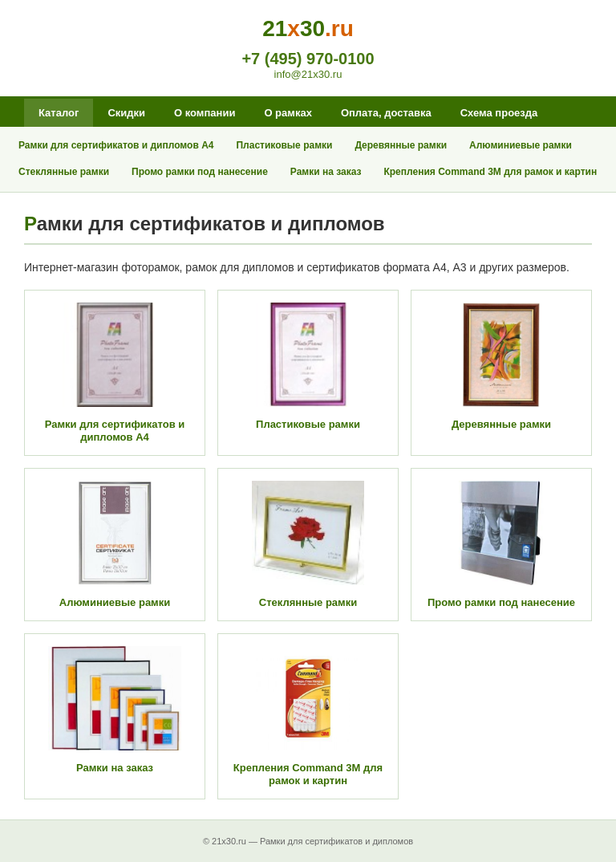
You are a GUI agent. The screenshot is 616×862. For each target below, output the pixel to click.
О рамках (288, 113)
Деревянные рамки (401, 145)
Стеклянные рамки (64, 172)
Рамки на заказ (326, 172)
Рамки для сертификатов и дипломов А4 (116, 145)
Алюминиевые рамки (521, 145)
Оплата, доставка (386, 113)
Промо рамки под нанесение (200, 172)
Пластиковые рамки (284, 145)
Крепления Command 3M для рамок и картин (490, 172)
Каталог (59, 113)
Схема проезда (499, 113)
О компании (205, 113)
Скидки (126, 113)
